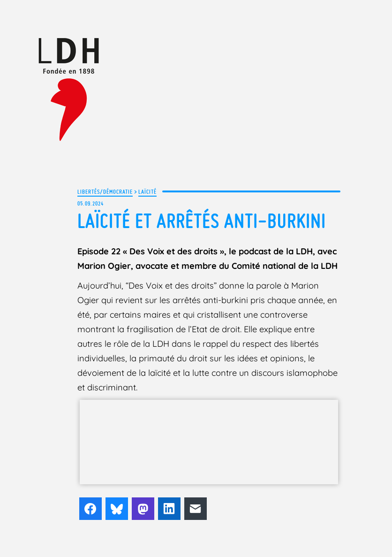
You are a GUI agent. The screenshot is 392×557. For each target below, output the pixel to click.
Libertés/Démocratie (105, 191)
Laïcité (147, 191)
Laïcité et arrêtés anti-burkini (202, 221)
